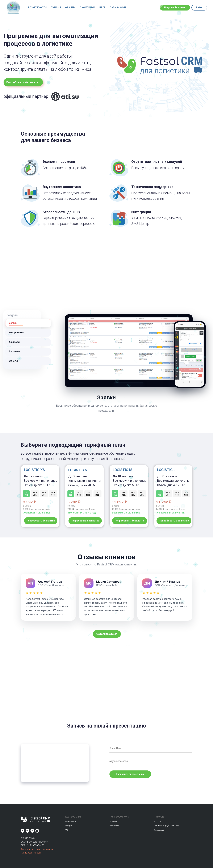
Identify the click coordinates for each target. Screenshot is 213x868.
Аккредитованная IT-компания (37, 849)
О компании (87, 7)
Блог (102, 7)
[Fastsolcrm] (23, 831)
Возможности (37, 7)
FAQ (67, 830)
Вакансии (113, 822)
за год (159, 494)
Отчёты (13, 361)
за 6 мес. (168, 494)
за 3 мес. (177, 494)
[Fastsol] (27, 831)
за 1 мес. (186, 494)
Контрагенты (16, 333)
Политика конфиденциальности (167, 826)
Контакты (158, 822)
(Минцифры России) (32, 853)
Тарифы (56, 7)
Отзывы (70, 7)
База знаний (118, 7)
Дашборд (14, 342)
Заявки (13, 323)
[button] (107, 634)
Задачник (14, 351)
